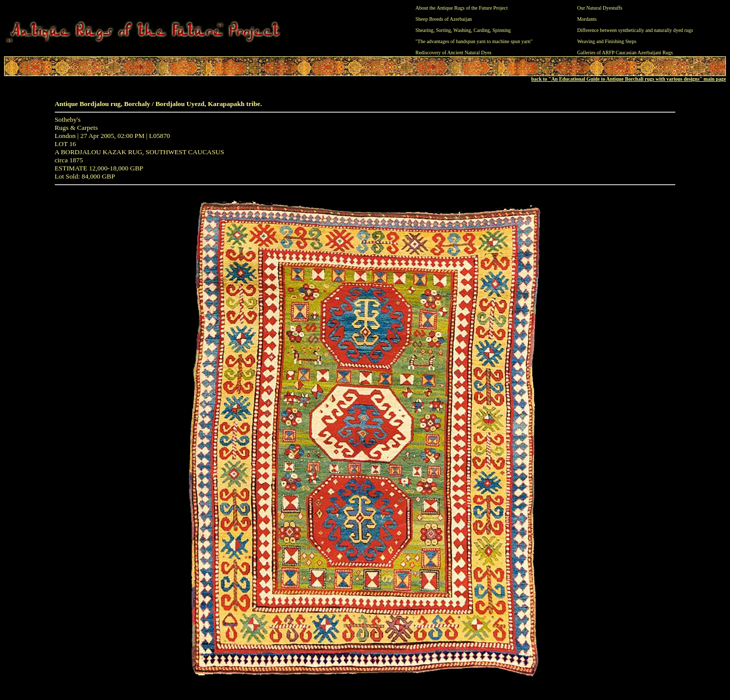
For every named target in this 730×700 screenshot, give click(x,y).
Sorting (443, 30)
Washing (462, 30)
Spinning (501, 30)
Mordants (587, 19)
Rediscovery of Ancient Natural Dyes (454, 52)
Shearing (425, 30)
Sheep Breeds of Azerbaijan (444, 19)
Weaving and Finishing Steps (607, 41)
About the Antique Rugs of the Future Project (462, 8)
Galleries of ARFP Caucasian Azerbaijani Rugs (625, 52)
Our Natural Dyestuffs (599, 8)
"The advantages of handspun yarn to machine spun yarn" (474, 41)
